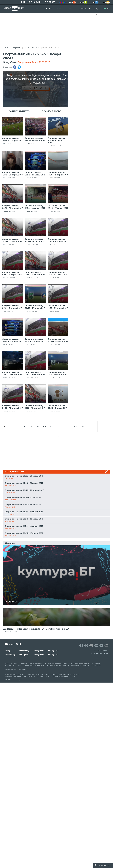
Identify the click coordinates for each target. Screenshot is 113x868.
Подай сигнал (88, 664)
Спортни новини (30, 48)
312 (31, 426)
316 (58, 426)
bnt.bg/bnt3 (53, 651)
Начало (7, 48)
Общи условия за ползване (15, 674)
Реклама (95, 14)
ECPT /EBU (59, 676)
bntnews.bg (10, 655)
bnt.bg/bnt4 (53, 655)
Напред (97, 664)
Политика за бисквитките (67, 674)
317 (64, 426)
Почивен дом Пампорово (92, 666)
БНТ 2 (49, 9)
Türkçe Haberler (21, 669)
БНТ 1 (38, 9)
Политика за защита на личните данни (41, 674)
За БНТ (7, 664)
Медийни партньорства (72, 666)
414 (76, 426)
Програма (58, 664)
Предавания (17, 48)
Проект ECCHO (70, 676)
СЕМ (52, 676)
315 (51, 426)
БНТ (23, 2)
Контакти (78, 664)
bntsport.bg (24, 651)
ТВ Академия (9, 666)
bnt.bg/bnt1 (39, 651)
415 (82, 426)
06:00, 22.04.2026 (11, 632)
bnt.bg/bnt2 (39, 655)
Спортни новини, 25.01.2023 (34, 62)
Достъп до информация (24, 666)
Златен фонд (34, 664)
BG (108, 9)
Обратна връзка (43, 676)
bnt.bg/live (24, 655)
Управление (67, 664)
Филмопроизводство (19, 664)
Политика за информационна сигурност (20, 676)
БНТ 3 (60, 9)
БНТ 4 (71, 9)
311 (24, 426)
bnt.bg (7, 651)
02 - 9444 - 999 (99, 653)
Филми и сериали (46, 664)
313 (37, 426)
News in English (10, 669)
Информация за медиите (44, 666)
